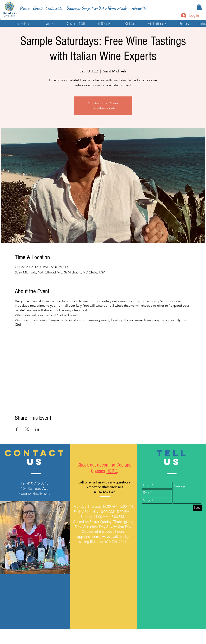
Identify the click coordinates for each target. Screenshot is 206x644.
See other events (103, 108)
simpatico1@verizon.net (105, 487)
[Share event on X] (27, 429)
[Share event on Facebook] (17, 429)
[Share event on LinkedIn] (37, 429)
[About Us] (139, 8)
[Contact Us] (54, 9)
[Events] (38, 8)
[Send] (197, 508)
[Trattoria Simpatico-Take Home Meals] (96, 8)
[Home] (24, 8)
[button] (199, 7)
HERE (112, 471)
